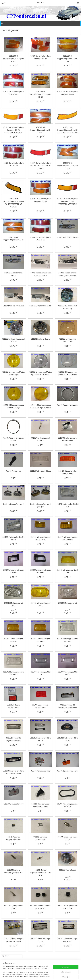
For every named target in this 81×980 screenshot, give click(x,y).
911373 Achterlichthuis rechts (40, 306)
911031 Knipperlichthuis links (68, 237)
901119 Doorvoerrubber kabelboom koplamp (40, 805)
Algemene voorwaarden (8, 965)
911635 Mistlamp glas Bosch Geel (68, 571)
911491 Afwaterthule (13, 471)
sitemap (35, 976)
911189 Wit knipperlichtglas (40, 471)
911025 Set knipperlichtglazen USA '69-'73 (40, 130)
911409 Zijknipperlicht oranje (68, 771)
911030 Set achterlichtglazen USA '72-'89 (40, 239)
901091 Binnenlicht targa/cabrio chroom (13, 739)
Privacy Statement (33, 965)
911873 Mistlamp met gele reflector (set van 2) (13, 940)
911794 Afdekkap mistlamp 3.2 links (13, 571)
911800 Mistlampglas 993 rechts (67, 673)
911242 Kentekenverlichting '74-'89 (68, 739)
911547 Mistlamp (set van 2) (13, 504)
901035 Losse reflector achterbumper (41, 706)
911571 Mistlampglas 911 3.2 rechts (13, 538)
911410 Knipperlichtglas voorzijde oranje (68, 472)
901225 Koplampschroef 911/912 (13, 907)
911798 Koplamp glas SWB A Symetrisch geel (13, 373)
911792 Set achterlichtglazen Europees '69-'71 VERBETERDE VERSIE (13, 130)
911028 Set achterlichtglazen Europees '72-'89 (40, 200)
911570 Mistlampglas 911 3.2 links (68, 505)
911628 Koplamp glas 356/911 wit (68, 340)
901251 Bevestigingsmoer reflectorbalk (68, 907)
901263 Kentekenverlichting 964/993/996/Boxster (13, 772)
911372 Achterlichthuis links (13, 306)
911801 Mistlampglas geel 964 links (13, 640)
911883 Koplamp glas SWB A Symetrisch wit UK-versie (40, 373)
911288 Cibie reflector (68, 870)
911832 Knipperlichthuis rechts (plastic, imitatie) (68, 274)
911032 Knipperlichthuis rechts (13, 274)
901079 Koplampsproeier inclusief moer (68, 439)
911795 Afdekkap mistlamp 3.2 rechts (40, 571)
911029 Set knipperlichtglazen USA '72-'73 (13, 240)
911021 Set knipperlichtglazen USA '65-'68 (68, 59)
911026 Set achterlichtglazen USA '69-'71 (13, 164)
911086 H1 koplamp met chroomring (67, 307)
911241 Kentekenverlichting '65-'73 (40, 739)
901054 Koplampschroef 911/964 (40, 439)
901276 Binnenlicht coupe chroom (40, 940)
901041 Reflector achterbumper (13, 706)
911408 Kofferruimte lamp (40, 771)
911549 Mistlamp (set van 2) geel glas (40, 505)
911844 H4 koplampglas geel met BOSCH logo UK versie (40, 406)
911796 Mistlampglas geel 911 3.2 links (40, 538)
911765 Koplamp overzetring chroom (13, 439)
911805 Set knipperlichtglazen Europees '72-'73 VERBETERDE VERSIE (13, 203)
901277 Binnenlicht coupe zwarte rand (67, 940)
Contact (57, 965)
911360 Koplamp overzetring (68, 405)
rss (38, 976)
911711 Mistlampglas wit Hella (13, 604)
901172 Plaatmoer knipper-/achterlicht (13, 838)
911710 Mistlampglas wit (68, 603)
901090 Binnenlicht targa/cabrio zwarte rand (68, 706)
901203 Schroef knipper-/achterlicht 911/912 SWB (40, 873)
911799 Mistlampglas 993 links (40, 673)
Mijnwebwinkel (62, 976)
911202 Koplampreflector (41, 339)
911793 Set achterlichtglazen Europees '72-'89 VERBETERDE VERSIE (67, 201)
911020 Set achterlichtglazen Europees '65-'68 (40, 57)
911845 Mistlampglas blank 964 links (67, 640)
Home (3, 23)
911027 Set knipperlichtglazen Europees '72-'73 (68, 166)
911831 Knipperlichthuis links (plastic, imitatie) (40, 274)
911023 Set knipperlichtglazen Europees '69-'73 (40, 94)
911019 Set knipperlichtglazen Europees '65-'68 (13, 59)
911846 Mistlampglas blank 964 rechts (13, 673)
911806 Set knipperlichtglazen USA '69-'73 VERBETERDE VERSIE (68, 130)
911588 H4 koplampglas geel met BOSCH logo (13, 406)
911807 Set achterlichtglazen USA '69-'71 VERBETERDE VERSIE (40, 166)
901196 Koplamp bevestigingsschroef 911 (13, 871)
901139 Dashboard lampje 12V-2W (67, 838)
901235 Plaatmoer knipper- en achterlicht (40, 907)
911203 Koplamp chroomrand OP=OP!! (13, 340)
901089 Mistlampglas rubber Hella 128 (67, 805)
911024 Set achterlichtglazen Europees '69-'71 (67, 93)
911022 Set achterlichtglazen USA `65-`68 (13, 93)
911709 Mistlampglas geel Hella (40, 604)
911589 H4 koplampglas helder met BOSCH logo (68, 373)
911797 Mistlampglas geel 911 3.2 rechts (67, 538)
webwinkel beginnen (45, 976)
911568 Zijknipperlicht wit (13, 804)
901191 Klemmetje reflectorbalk (40, 838)
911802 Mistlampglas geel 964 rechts (40, 640)
